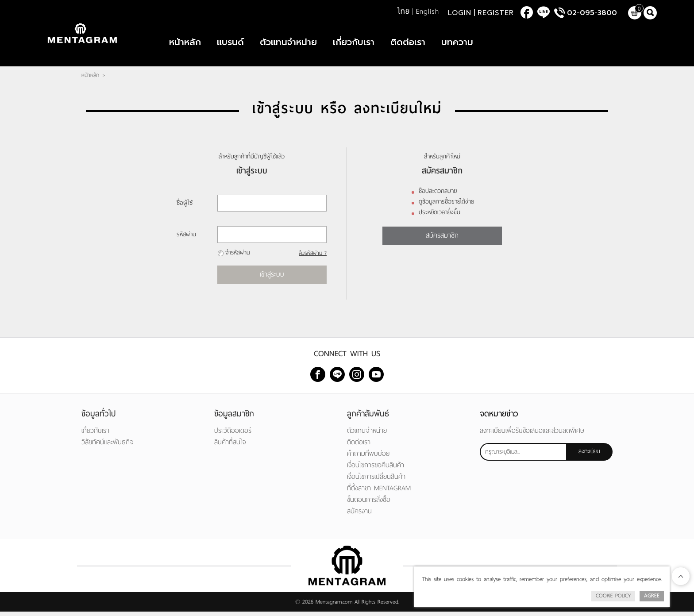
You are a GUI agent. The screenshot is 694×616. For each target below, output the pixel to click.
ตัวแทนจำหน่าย (288, 44)
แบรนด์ (230, 44)
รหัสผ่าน (187, 239)
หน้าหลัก (185, 44)
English (428, 12)
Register (496, 13)
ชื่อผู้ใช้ (185, 207)
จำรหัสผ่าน (237, 257)
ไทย (403, 12)
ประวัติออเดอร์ (233, 435)
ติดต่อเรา (408, 44)
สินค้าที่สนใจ (230, 446)
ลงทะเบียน (589, 456)
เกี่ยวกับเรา (354, 44)
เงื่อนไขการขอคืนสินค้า (376, 469)
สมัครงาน (359, 515)
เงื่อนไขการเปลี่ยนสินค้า (376, 481)
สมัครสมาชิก (442, 240)
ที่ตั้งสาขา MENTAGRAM (379, 492)
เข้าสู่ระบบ (272, 279)
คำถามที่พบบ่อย (368, 458)
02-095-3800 (592, 13)
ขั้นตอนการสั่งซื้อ (369, 504)
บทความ (457, 44)
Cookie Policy (613, 596)
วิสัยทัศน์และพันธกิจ (108, 446)
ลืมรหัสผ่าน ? (312, 258)
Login (460, 13)
